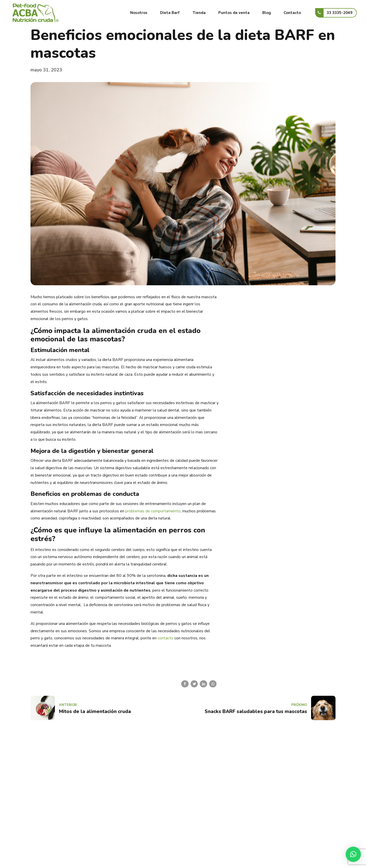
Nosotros (139, 13)
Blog (267, 13)
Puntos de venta (234, 13)
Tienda (199, 13)
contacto (165, 638)
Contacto (292, 13)
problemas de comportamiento (153, 511)
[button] (353, 854)
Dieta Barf (170, 13)
